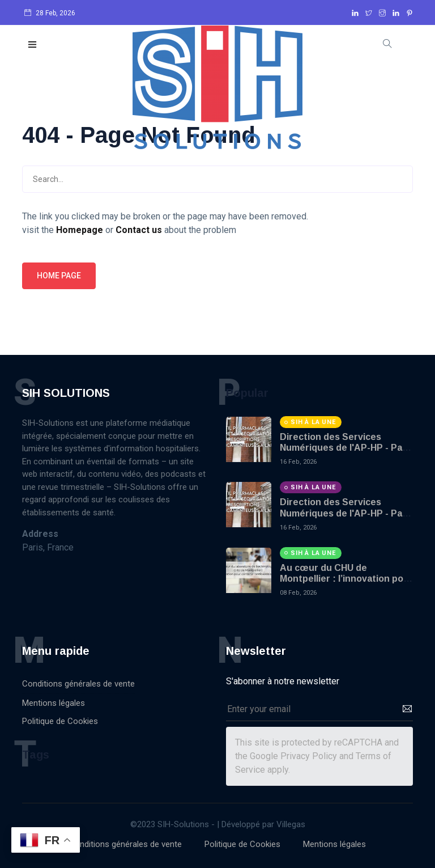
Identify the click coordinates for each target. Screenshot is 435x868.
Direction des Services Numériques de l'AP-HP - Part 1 (345, 448)
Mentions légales (54, 703)
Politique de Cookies (60, 721)
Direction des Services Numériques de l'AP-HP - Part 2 (345, 513)
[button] (33, 45)
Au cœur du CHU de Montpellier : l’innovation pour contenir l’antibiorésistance (346, 579)
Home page (59, 276)
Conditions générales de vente (78, 684)
